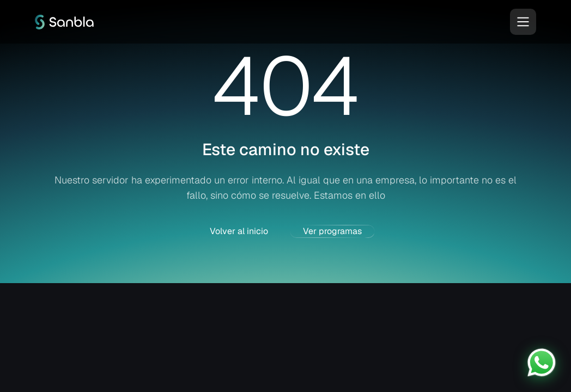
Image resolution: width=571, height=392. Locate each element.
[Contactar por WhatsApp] (542, 363)
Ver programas (332, 231)
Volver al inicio (239, 231)
